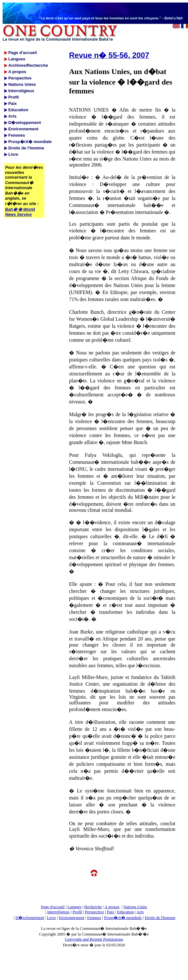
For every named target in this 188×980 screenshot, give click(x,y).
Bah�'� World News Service (20, 212)
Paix (111, 912)
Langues (74, 907)
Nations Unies (135, 907)
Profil (77, 912)
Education (125, 912)
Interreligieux (58, 912)
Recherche (93, 907)
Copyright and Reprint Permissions (94, 939)
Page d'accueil (53, 907)
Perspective (94, 912)
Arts (140, 912)
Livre (51, 918)
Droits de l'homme (160, 918)
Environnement (72, 918)
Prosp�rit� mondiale (123, 918)
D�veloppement (30, 918)
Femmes (94, 918)
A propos (112, 907)
